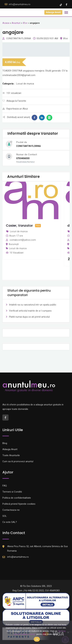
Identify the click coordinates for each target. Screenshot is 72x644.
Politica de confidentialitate (17, 498)
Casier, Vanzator (19, 226)
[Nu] (68, 632)
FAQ (5, 486)
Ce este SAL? (10, 522)
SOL (5, 516)
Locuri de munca (18, 248)
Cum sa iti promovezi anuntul (18, 461)
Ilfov (25, 23)
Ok (37, 639)
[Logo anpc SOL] (36, 617)
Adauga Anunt (53, 12)
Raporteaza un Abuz (15, 109)
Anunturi (16, 23)
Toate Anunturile (11, 455)
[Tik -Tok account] (61, 5)
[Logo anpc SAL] (36, 601)
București (14, 244)
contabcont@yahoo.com (23, 240)
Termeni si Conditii (12, 492)
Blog (5, 443)
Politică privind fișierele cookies (19, 504)
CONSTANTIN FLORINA (19, 38)
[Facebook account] (66, 5)
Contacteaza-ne (11, 510)
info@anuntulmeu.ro (20, 4)
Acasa (6, 23)
